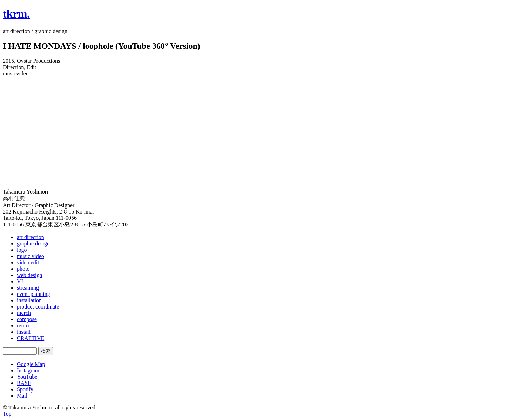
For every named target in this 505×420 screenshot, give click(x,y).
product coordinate (38, 307)
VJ (20, 281)
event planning (33, 294)
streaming (28, 288)
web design (29, 275)
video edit (28, 262)
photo (23, 269)
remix (23, 326)
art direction (31, 237)
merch (24, 313)
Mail (22, 396)
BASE (24, 383)
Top (7, 414)
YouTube (27, 377)
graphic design (33, 243)
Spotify (25, 389)
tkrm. (16, 14)
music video (31, 256)
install (24, 332)
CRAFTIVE (31, 338)
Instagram (28, 370)
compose (27, 319)
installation (29, 300)
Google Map (31, 364)
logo (22, 250)
